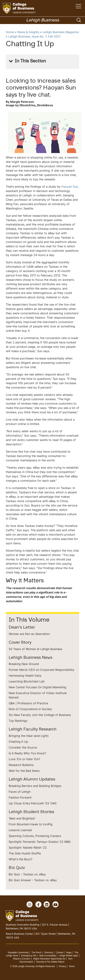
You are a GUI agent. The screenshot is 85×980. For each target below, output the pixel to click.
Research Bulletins (21, 765)
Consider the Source (23, 747)
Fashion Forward (20, 797)
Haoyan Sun (70, 187)
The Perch (36, 953)
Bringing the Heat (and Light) (29, 736)
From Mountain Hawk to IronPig (31, 824)
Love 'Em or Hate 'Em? (24, 759)
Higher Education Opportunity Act (49, 959)
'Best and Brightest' (22, 818)
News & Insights (28, 32)
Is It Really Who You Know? (27, 753)
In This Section (30, 61)
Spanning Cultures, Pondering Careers (35, 836)
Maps (69, 953)
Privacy (62, 966)
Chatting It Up (18, 742)
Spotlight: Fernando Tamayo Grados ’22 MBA (40, 842)
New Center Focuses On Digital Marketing (38, 687)
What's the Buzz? (21, 859)
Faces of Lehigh (20, 792)
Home (10, 32)
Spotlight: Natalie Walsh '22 (28, 848)
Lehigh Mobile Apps (68, 956)
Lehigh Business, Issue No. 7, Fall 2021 (34, 36)
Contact (60, 953)
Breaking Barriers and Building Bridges (35, 786)
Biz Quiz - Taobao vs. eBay (27, 874)
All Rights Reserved (45, 966)
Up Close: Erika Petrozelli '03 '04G (33, 803)
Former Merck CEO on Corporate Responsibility (42, 670)
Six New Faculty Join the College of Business (40, 715)
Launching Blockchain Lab (27, 681)
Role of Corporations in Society (30, 709)
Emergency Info (29, 956)
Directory (49, 953)
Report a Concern (22, 959)
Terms (72, 966)
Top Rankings (18, 721)
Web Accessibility (48, 956)
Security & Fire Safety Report (50, 962)
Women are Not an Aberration (29, 634)
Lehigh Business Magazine (61, 32)
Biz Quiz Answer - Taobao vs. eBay (33, 880)
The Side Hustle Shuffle (25, 853)
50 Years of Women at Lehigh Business (35, 649)
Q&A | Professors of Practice (28, 703)
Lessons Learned (20, 830)
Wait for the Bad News (24, 771)
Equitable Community (18, 953)
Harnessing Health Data (25, 676)
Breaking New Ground (24, 664)
